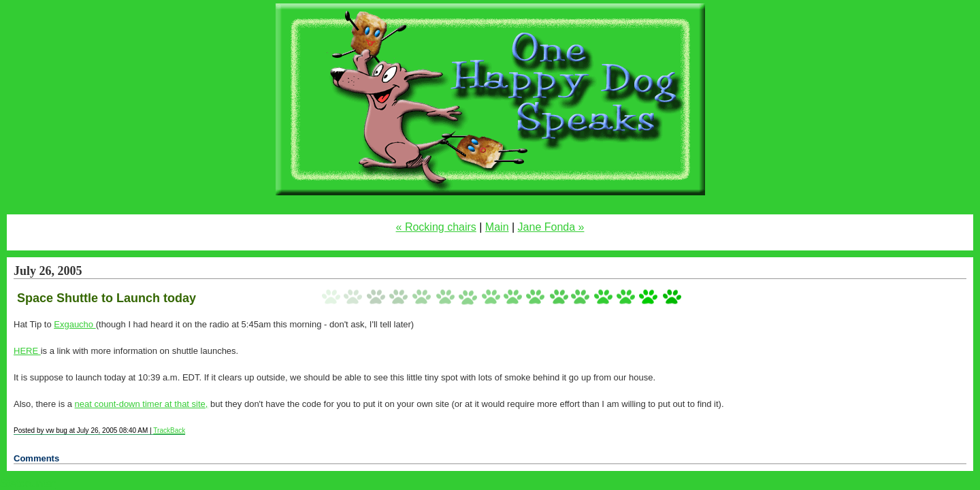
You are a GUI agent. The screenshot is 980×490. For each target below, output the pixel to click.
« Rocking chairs (436, 227)
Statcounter (28, 484)
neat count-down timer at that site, (142, 404)
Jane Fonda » (551, 227)
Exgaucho (75, 324)
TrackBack (169, 430)
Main (497, 227)
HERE (27, 351)
